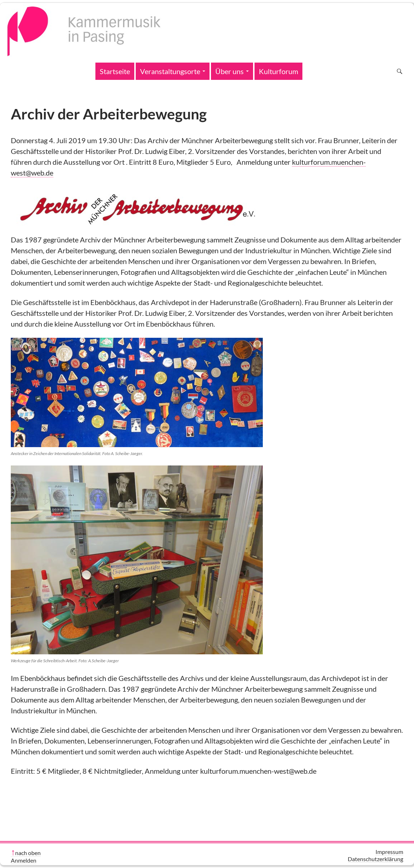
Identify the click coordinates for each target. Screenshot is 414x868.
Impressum (389, 852)
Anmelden (24, 860)
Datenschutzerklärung (375, 859)
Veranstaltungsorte (170, 71)
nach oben (28, 853)
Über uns (229, 71)
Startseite (115, 71)
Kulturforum (278, 71)
